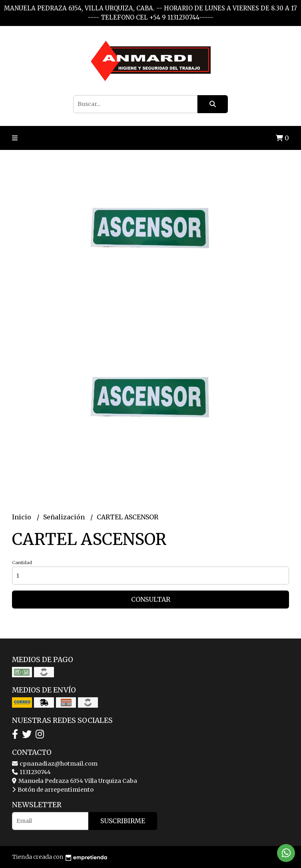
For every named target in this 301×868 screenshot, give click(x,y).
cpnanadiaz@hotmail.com (55, 764)
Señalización (65, 517)
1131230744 (31, 772)
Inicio (22, 517)
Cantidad (22, 563)
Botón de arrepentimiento (53, 790)
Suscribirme (123, 821)
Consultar (151, 599)
